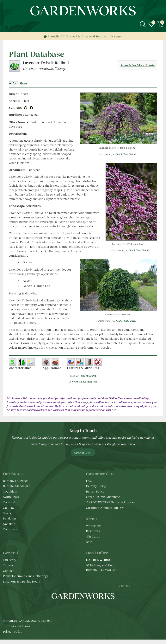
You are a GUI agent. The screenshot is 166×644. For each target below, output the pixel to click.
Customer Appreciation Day (105, 508)
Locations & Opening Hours (22, 581)
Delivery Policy (96, 486)
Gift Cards (93, 536)
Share (24, 83)
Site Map (74, 376)
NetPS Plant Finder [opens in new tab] (82, 382)
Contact (8, 571)
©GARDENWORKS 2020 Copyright (27, 625)
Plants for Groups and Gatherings (25, 576)
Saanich (8, 513)
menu (6, 24)
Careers (8, 565)
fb (71, 608)
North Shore (11, 497)
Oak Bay (9, 508)
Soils (89, 542)
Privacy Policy (12, 636)
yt (87, 608)
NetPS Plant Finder (125, 154)
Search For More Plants (138, 65)
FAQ (89, 481)
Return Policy (95, 491)
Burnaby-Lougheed (16, 481)
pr (95, 608)
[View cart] (160, 24)
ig (79, 608)
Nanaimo (9, 524)
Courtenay (10, 529)
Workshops (94, 526)
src (143, 24)
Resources (93, 531)
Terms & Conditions (16, 630)
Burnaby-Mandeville (16, 486)
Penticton (9, 518)
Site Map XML (89, 376)
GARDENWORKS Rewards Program (111, 502)
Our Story (9, 560)
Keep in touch (83, 452)
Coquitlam (10, 491)
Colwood (9, 502)
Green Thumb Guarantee (103, 497)
